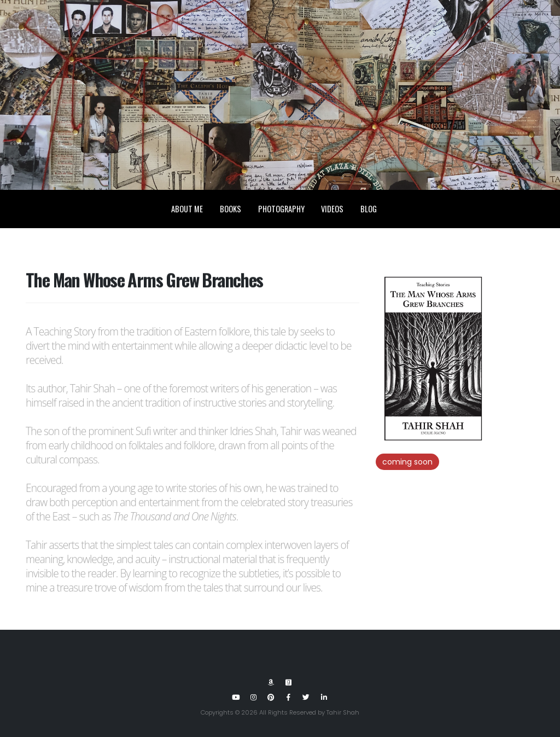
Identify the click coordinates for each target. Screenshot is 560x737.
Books (231, 209)
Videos (332, 209)
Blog (369, 209)
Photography (281, 209)
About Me (187, 209)
